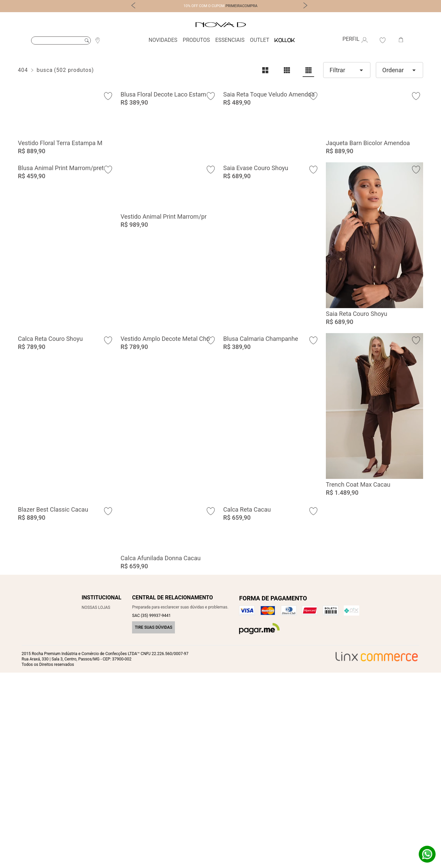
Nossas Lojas (96, 803)
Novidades (163, 40)
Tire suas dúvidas (153, 823)
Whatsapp (427, 854)
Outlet (260, 40)
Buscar (87, 40)
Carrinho (401, 40)
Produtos (196, 40)
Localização (98, 40)
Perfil (356, 40)
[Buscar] (61, 40)
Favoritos (383, 40)
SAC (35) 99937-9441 (151, 811)
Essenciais (230, 40)
